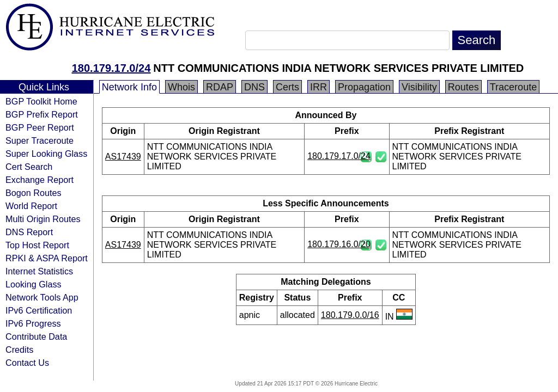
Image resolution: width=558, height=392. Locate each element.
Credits (19, 350)
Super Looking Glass (46, 154)
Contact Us (27, 363)
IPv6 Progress (33, 323)
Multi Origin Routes (43, 219)
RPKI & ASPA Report (47, 258)
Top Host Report (37, 245)
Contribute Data (36, 336)
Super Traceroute (40, 140)
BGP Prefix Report (42, 114)
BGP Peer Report (40, 127)
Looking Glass (34, 284)
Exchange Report (40, 180)
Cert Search (29, 167)
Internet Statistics (39, 271)
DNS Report (29, 232)
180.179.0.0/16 (350, 315)
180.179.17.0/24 (111, 68)
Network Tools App (42, 297)
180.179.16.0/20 (339, 244)
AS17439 (123, 157)
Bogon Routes (34, 193)
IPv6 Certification (39, 310)
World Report (31, 206)
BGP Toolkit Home (41, 101)
